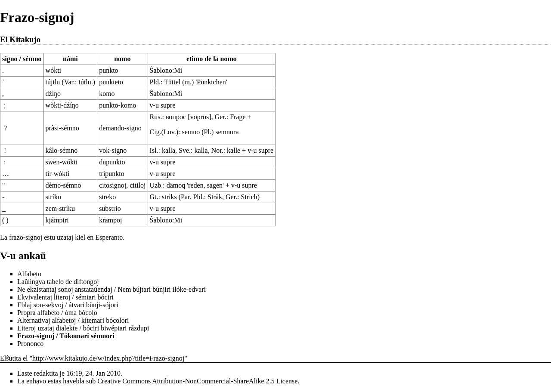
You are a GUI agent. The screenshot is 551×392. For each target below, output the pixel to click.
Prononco (30, 344)
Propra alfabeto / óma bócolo (57, 313)
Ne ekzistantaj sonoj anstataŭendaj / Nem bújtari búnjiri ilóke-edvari (111, 289)
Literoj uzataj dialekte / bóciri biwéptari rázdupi (83, 328)
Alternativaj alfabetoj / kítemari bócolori (73, 320)
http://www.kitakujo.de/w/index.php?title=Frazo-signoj (108, 358)
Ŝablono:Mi (166, 70)
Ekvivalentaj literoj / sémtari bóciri (65, 297)
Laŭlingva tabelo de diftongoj (58, 282)
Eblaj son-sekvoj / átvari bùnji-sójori (68, 305)
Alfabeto (29, 274)
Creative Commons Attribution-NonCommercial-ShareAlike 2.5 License (197, 381)
